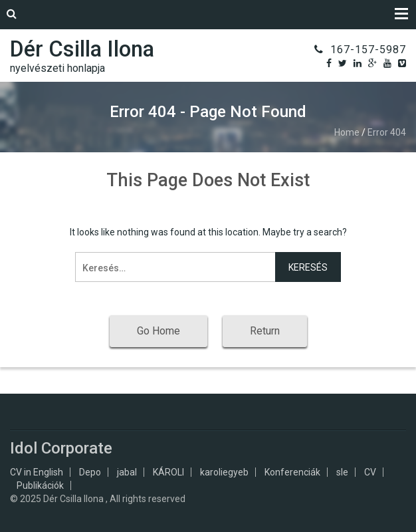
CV (370, 472)
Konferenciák (292, 472)
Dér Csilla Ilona (82, 49)
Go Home (158, 331)
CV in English (37, 472)
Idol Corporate (61, 448)
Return (265, 331)
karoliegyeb (224, 472)
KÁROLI (168, 472)
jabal (127, 472)
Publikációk (40, 485)
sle (342, 472)
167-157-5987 (368, 50)
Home (347, 132)
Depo (90, 472)
